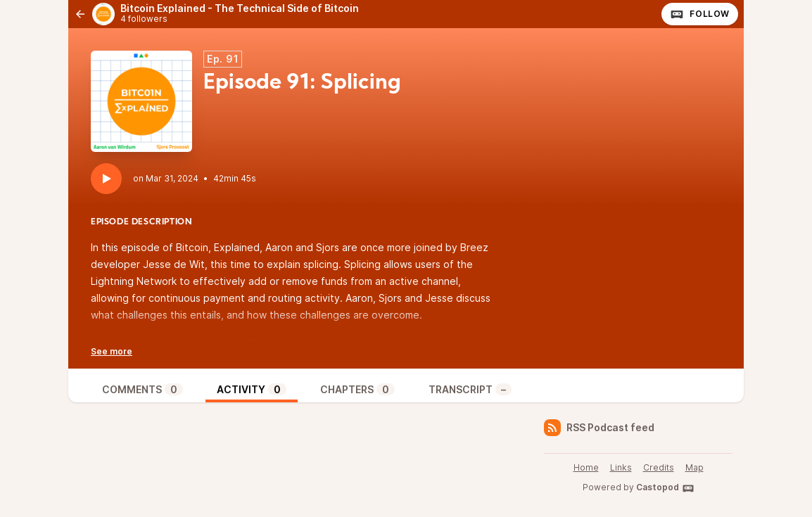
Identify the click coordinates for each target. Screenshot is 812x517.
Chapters (357, 389)
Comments (142, 389)
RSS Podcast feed (599, 428)
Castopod (665, 488)
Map (694, 467)
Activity (252, 389)
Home (586, 467)
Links (621, 467)
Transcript (470, 389)
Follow (700, 14)
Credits (659, 467)
